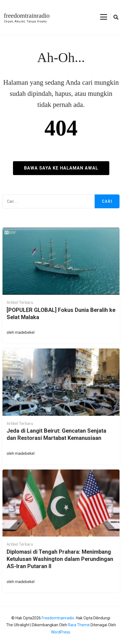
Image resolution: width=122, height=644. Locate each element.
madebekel (25, 332)
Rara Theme (79, 625)
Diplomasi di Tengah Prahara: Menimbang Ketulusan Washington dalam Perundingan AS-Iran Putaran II (60, 559)
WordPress (61, 632)
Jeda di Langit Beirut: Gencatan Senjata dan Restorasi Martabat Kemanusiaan (56, 434)
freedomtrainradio (27, 16)
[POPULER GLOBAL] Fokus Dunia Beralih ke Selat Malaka (61, 314)
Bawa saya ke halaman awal (61, 168)
